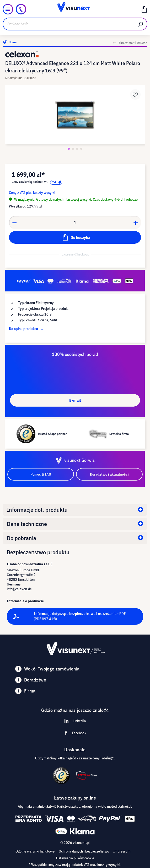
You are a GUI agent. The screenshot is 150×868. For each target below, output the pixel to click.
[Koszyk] (144, 9)
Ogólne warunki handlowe (35, 851)
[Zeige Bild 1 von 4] (69, 149)
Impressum (122, 851)
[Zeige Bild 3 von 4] (77, 149)
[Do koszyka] (75, 237)
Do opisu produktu (27, 329)
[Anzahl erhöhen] (136, 222)
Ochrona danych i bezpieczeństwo (84, 851)
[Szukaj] (141, 24)
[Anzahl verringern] (14, 222)
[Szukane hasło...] (69, 24)
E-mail (75, 400)
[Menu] (8, 9)
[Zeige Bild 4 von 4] (81, 149)
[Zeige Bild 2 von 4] (73, 149)
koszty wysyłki (109, 865)
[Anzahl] (75, 222)
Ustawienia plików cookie (75, 858)
